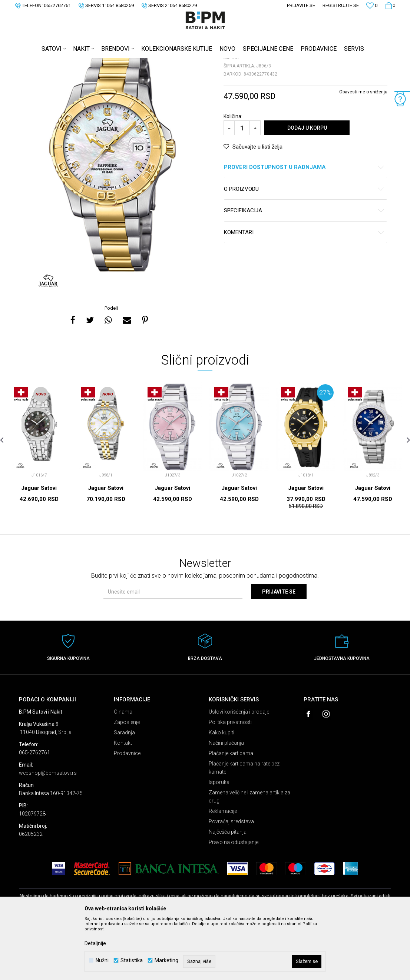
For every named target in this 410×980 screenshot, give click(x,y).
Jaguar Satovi (39, 546)
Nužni (102, 961)
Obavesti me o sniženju (363, 150)
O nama (123, 770)
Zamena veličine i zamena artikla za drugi (249, 855)
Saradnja (124, 791)
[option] (112, 218)
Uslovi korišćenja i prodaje (239, 770)
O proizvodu (304, 247)
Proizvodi (72, 63)
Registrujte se (341, 5)
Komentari (304, 291)
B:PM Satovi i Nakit (38, 63)
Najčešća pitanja (228, 890)
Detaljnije (95, 943)
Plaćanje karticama (231, 811)
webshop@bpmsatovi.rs (48, 831)
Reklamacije (223, 869)
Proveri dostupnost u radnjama (304, 225)
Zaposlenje (127, 780)
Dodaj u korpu (307, 186)
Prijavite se (279, 650)
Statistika (132, 961)
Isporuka (219, 840)
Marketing (166, 961)
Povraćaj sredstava (231, 880)
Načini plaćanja (226, 801)
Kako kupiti (221, 791)
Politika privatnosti (230, 780)
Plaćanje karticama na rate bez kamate (244, 826)
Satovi (93, 63)
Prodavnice (127, 811)
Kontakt (123, 801)
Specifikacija (304, 269)
